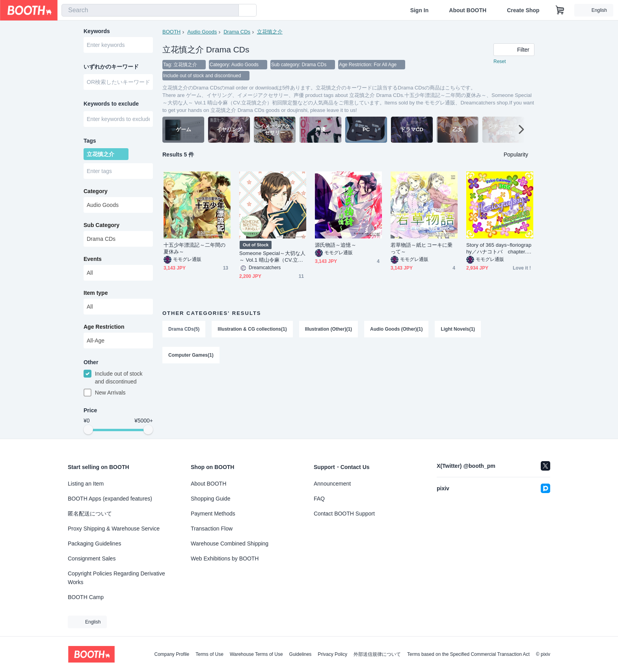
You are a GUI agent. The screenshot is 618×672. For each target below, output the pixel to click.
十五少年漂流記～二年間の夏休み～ (195, 248)
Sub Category (101, 225)
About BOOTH (468, 10)
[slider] (88, 430)
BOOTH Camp (86, 597)
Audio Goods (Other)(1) (396, 329)
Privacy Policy (332, 654)
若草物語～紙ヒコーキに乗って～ (422, 248)
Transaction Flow (212, 529)
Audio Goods (202, 32)
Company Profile (172, 654)
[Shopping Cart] (560, 10)
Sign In (420, 10)
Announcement (332, 484)
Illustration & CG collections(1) (252, 329)
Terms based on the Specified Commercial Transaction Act (468, 654)
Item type (96, 293)
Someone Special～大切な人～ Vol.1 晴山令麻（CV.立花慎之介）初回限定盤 (273, 257)
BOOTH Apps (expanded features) (110, 499)
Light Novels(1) (458, 329)
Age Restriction (104, 327)
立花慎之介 (270, 32)
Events (93, 259)
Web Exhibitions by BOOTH (225, 558)
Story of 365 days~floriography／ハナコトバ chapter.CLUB (500, 249)
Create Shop (523, 10)
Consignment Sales (92, 558)
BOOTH (171, 32)
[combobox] (150, 10)
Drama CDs (237, 32)
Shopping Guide (210, 499)
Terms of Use (209, 654)
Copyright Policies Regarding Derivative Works (116, 578)
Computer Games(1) (191, 355)
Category (96, 191)
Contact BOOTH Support (344, 514)
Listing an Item (86, 484)
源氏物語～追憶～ (336, 245)
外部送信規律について (377, 654)
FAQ (319, 499)
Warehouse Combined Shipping (230, 544)
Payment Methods (213, 514)
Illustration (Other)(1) (329, 329)
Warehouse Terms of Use (256, 654)
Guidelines (301, 654)
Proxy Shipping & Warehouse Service (114, 529)
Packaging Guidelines (94, 544)
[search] (231, 11)
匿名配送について (90, 514)
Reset (500, 61)
